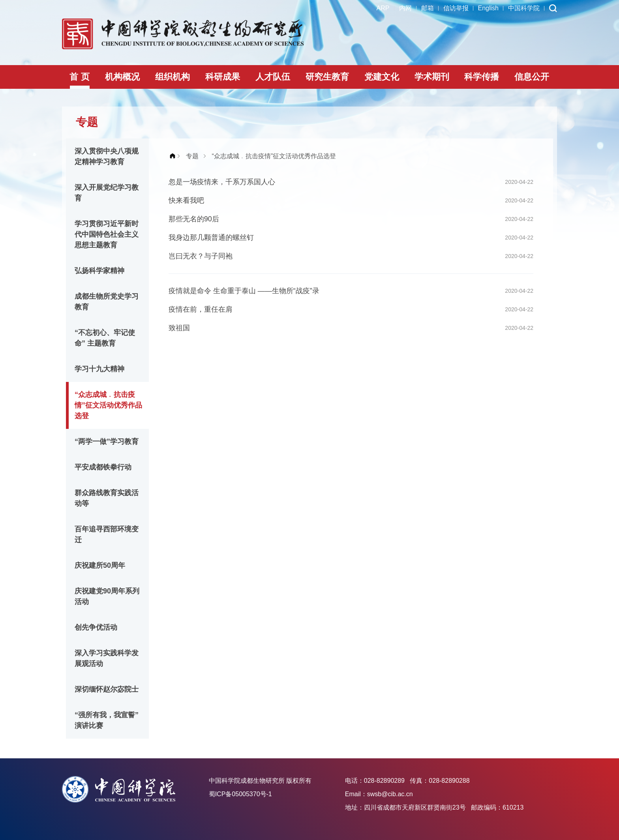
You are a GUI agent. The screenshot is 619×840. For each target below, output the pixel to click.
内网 (405, 8)
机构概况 (122, 77)
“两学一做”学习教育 (107, 442)
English (488, 8)
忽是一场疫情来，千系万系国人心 (222, 182)
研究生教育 (327, 77)
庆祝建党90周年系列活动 (107, 596)
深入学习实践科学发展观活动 (107, 658)
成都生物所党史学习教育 (107, 302)
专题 (192, 156)
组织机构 (173, 77)
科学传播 (482, 77)
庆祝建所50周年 (100, 565)
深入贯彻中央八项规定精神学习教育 (107, 156)
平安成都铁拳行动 (103, 467)
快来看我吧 (186, 200)
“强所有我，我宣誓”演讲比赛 (107, 720)
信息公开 (532, 77)
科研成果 (223, 77)
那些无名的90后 (194, 219)
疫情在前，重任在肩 (201, 309)
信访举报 (456, 8)
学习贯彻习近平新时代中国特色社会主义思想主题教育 (107, 234)
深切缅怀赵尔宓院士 (107, 689)
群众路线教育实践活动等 (107, 498)
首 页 (79, 77)
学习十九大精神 (99, 369)
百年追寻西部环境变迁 (107, 534)
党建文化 (382, 77)
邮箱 (428, 8)
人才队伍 (273, 77)
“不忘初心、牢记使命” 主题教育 (105, 338)
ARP (383, 8)
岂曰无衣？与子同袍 (201, 256)
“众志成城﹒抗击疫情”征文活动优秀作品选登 (108, 405)
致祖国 (179, 328)
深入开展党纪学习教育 (107, 193)
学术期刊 (432, 77)
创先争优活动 (96, 627)
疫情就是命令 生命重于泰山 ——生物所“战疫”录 (244, 291)
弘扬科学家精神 (99, 271)
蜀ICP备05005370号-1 (240, 794)
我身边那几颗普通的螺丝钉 (211, 238)
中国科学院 (524, 8)
